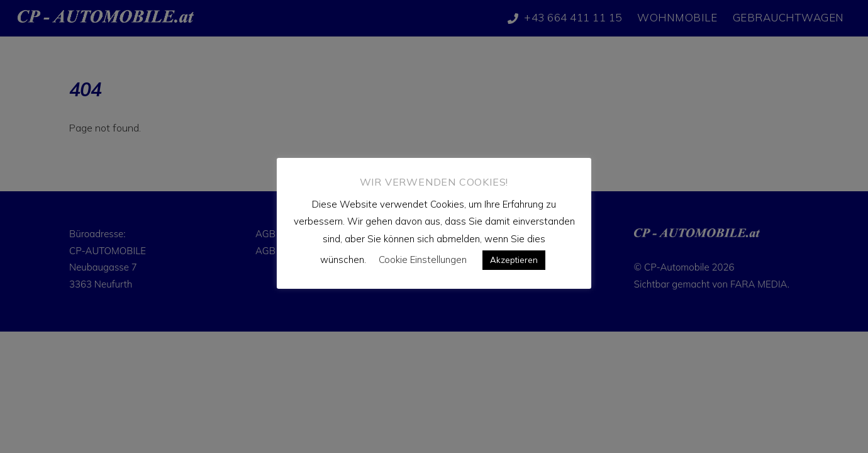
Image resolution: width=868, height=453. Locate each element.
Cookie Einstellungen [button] (423, 260)
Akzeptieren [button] (514, 260)
